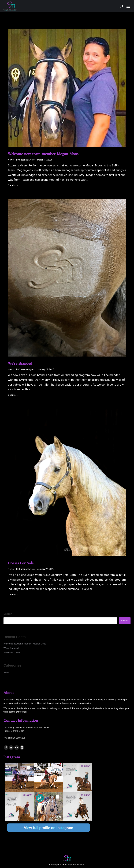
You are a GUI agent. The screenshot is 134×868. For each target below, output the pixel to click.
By (25, 160)
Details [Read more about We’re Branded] (12, 395)
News (11, 160)
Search (8, 614)
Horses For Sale (21, 563)
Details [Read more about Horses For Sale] (12, 595)
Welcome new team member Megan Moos (43, 154)
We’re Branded (20, 363)
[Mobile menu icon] (128, 6)
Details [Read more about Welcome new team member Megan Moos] (12, 185)
